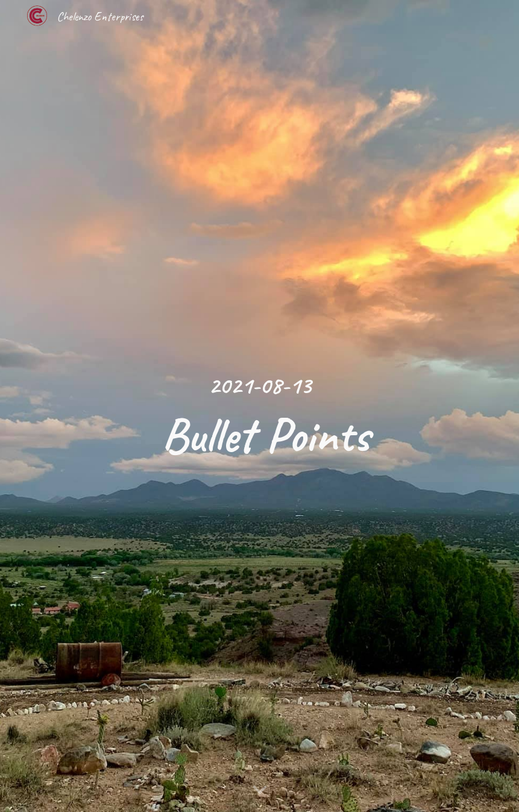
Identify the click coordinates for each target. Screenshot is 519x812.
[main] (259, 406)
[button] (260, 790)
